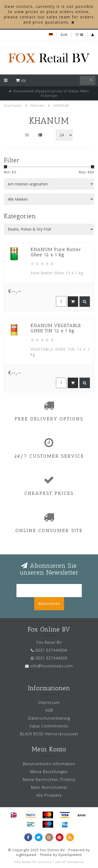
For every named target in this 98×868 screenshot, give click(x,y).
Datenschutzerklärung (49, 718)
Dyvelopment (70, 855)
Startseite (13, 105)
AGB (49, 710)
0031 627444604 (51, 650)
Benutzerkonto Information (49, 764)
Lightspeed (26, 855)
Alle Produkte (49, 795)
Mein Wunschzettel (49, 787)
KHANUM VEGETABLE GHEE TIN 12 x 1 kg (56, 328)
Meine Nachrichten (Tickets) (49, 779)
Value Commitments (49, 726)
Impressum (49, 702)
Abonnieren (49, 604)
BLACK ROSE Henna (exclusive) (49, 734)
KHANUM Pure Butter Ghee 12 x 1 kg (56, 252)
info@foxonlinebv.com (52, 666)
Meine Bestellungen (49, 772)
